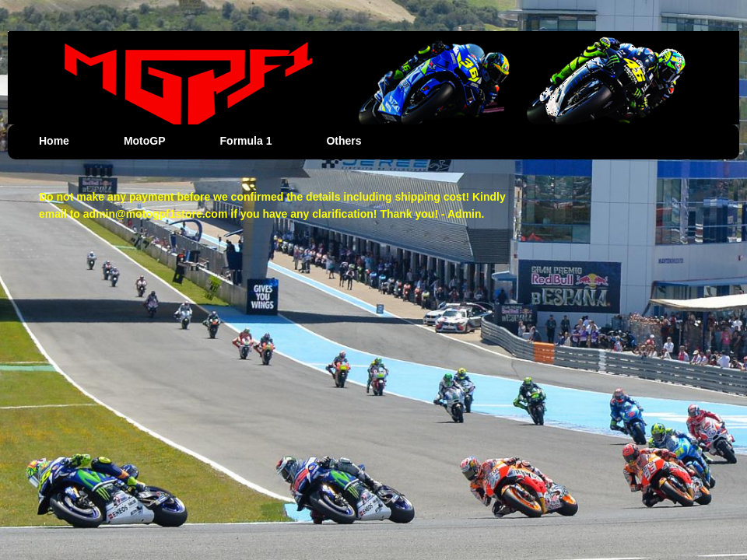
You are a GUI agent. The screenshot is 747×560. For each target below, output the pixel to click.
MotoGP (145, 141)
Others (344, 141)
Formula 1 (246, 141)
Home (54, 141)
